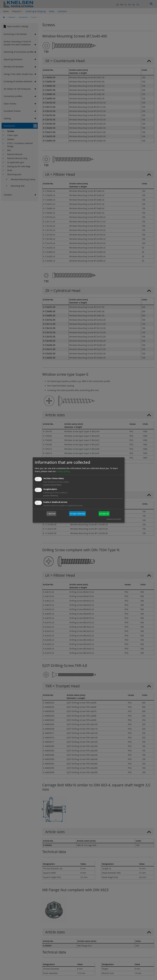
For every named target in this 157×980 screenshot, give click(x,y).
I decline (51, 514)
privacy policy (63, 471)
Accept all (104, 514)
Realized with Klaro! (114, 519)
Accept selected (77, 514)
